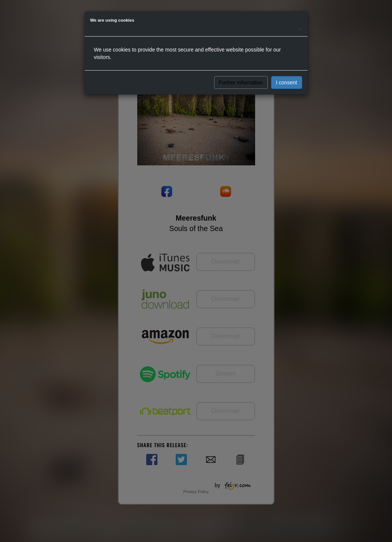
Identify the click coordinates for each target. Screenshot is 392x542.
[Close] (300, 27)
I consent (287, 82)
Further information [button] (241, 82)
